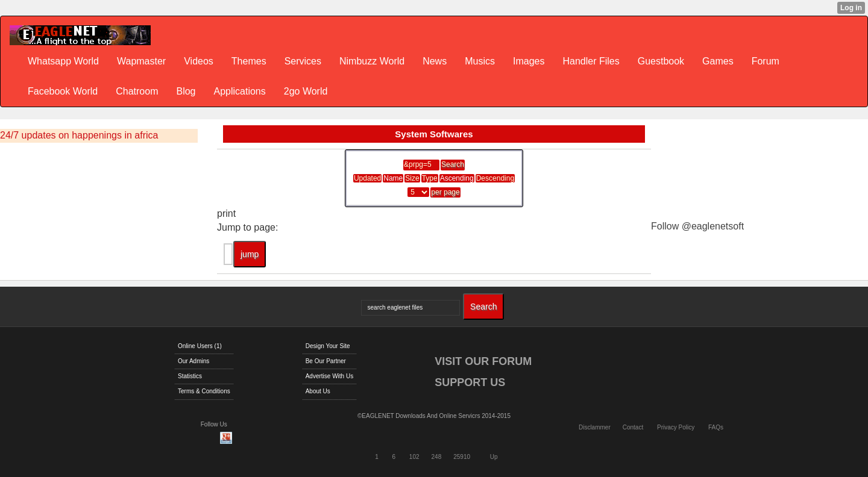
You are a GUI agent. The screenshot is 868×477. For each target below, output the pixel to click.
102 (414, 457)
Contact (633, 427)
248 (437, 457)
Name (393, 178)
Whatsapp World (63, 61)
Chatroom (137, 91)
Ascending (457, 178)
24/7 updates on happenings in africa (79, 135)
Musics (480, 61)
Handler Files (591, 61)
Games (718, 61)
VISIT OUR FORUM (483, 361)
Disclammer (595, 427)
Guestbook (661, 61)
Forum (766, 61)
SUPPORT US (470, 382)
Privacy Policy (676, 427)
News (435, 61)
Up (494, 457)
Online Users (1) (200, 346)
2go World (306, 91)
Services (303, 61)
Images (529, 61)
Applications (239, 91)
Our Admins (193, 361)
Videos (199, 61)
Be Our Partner (326, 361)
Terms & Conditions (204, 391)
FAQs (716, 427)
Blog (186, 91)
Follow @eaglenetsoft (697, 226)
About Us (318, 391)
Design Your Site (328, 346)
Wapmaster (141, 61)
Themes (249, 61)
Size (412, 178)
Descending (495, 178)
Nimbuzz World (372, 61)
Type (430, 178)
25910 (462, 457)
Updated (367, 178)
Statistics (190, 376)
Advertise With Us (329, 376)
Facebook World (63, 91)
